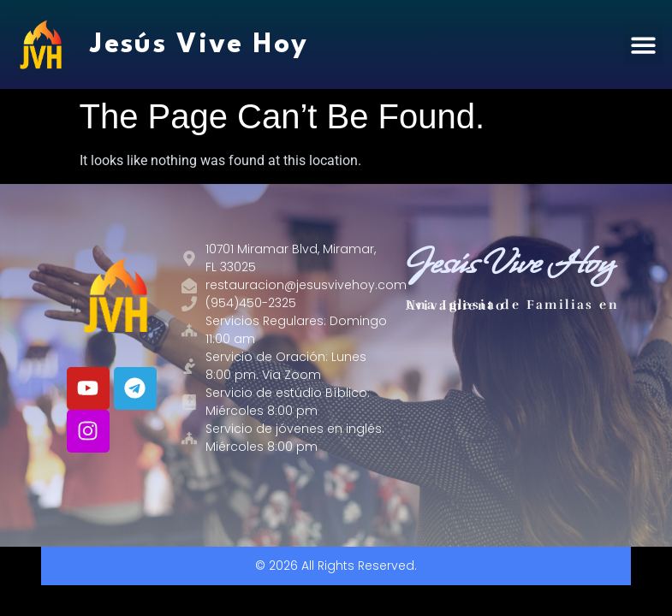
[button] (644, 45)
